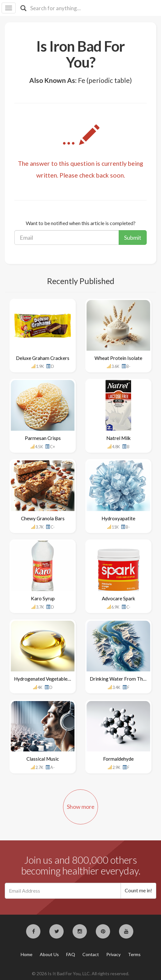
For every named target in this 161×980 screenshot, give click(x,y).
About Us (49, 954)
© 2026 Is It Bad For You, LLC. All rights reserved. (80, 973)
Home (27, 954)
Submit (133, 238)
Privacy (113, 954)
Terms (134, 954)
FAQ (71, 954)
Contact (91, 954)
